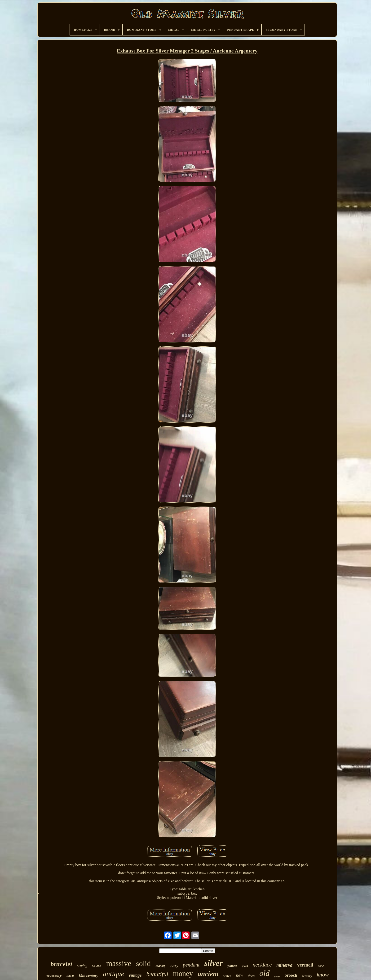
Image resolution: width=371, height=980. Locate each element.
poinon (232, 966)
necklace (262, 965)
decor (277, 977)
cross (97, 965)
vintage (135, 975)
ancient (208, 974)
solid (143, 963)
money (183, 973)
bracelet (61, 964)
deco (251, 976)
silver (213, 963)
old (264, 973)
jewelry (174, 966)
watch (227, 976)
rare (70, 975)
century (307, 976)
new (240, 975)
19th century (88, 976)
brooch (291, 975)
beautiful (157, 974)
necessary (54, 975)
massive (119, 963)
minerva (284, 965)
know (323, 975)
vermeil (305, 965)
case (321, 966)
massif (160, 966)
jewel (245, 966)
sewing (82, 966)
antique (114, 974)
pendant (191, 965)
